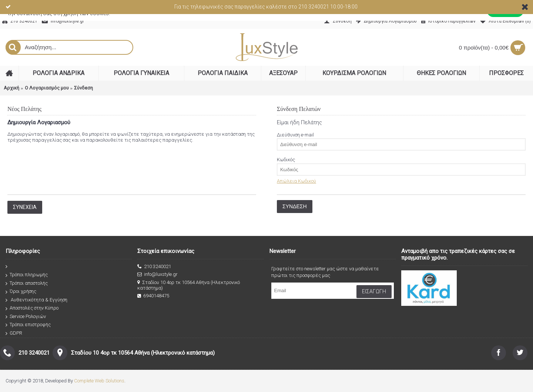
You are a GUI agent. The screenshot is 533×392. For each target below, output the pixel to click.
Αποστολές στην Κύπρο (32, 308)
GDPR (14, 333)
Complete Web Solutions (99, 381)
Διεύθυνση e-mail (295, 135)
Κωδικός (286, 160)
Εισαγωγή (374, 291)
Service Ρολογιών (26, 317)
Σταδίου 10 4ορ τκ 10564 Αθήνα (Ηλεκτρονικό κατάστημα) (189, 285)
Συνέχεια (25, 207)
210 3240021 (154, 267)
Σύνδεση (83, 88)
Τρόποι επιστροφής (28, 325)
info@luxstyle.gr (157, 274)
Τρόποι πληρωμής (27, 275)
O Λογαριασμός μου (47, 88)
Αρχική (11, 88)
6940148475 (153, 296)
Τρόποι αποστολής (27, 283)
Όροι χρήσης (21, 292)
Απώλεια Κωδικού (296, 181)
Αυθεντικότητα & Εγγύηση (36, 300)
